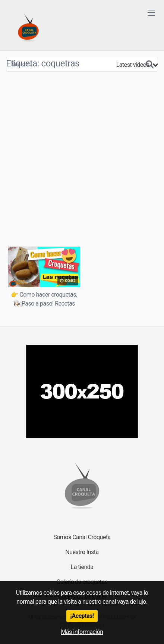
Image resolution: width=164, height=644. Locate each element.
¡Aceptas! (82, 616)
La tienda (82, 567)
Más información (82, 632)
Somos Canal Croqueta (82, 537)
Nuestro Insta (82, 552)
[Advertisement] (82, 159)
